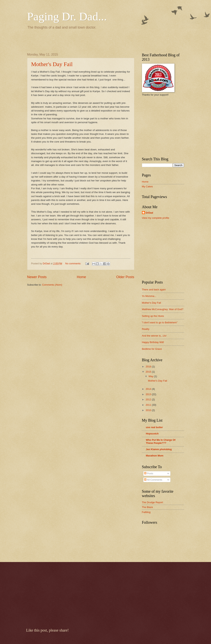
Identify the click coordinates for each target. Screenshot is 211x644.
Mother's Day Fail (52, 64)
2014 (149, 389)
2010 (149, 410)
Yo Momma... (149, 296)
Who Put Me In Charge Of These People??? (161, 441)
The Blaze (147, 507)
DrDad (149, 213)
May (151, 376)
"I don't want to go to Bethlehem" (160, 322)
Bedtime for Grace (152, 349)
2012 (149, 399)
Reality (146, 329)
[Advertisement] (72, 40)
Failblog (146, 512)
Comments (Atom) (52, 285)
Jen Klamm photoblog (159, 449)
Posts (149, 473)
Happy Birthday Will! (153, 342)
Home (81, 277)
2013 (149, 394)
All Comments (153, 480)
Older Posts (125, 277)
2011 (149, 405)
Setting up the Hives (153, 316)
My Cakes (147, 186)
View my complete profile (156, 218)
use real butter (154, 427)
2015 (149, 372)
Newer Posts (37, 277)
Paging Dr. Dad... (67, 16)
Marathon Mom (155, 456)
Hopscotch (152, 434)
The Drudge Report (152, 502)
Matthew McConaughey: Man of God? (163, 309)
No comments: (74, 263)
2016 (149, 367)
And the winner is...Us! (154, 336)
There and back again (154, 290)
